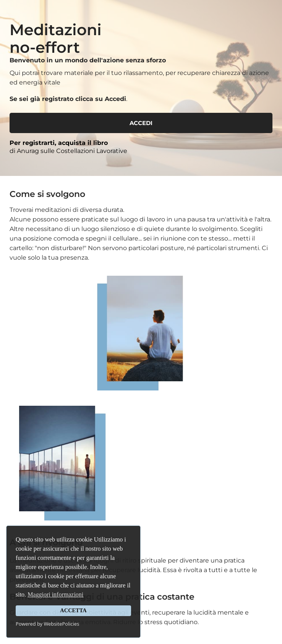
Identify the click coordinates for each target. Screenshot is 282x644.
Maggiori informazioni (55, 594)
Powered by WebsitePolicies (47, 624)
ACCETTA (73, 610)
